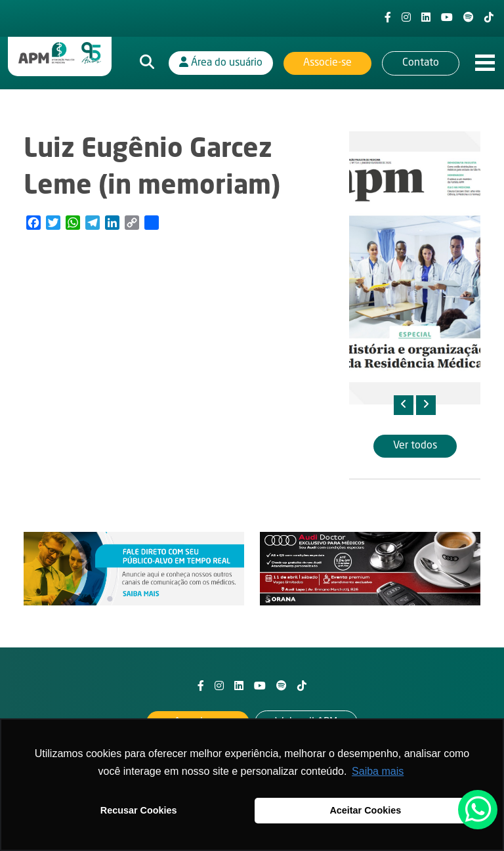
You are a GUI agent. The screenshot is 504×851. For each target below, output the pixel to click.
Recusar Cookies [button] (139, 810)
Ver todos (415, 446)
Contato (421, 63)
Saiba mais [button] (378, 771)
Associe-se (327, 63)
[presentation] (404, 405)
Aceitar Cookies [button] (365, 810)
